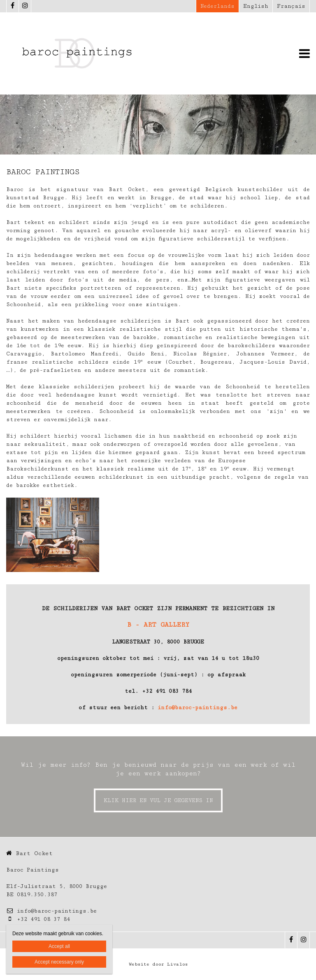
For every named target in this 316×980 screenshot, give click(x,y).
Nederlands (217, 6)
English (256, 6)
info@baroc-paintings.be (197, 708)
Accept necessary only (59, 962)
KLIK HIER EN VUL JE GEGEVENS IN (158, 800)
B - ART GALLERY (158, 625)
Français (291, 6)
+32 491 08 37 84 (38, 919)
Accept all (59, 946)
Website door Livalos (158, 964)
